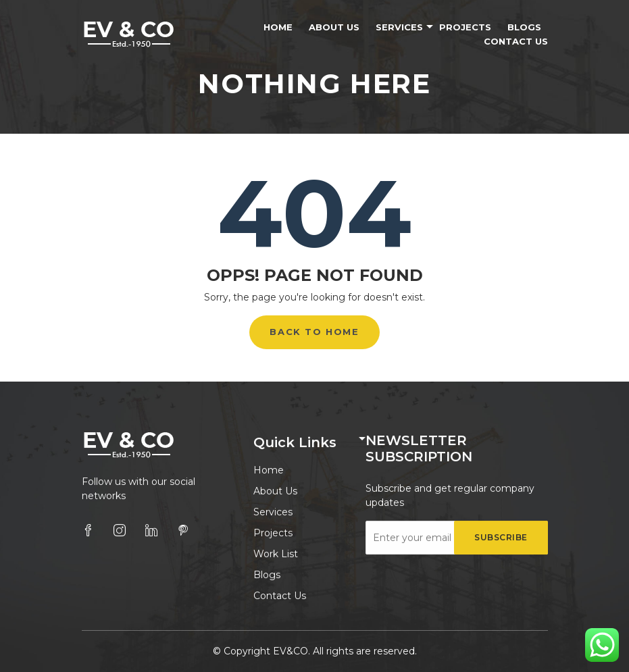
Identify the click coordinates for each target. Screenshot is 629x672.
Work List (276, 554)
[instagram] (120, 531)
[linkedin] (151, 531)
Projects (465, 27)
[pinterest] (183, 531)
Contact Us (516, 41)
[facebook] (88, 531)
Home (278, 27)
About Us (334, 27)
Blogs (524, 27)
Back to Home (314, 332)
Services (399, 27)
